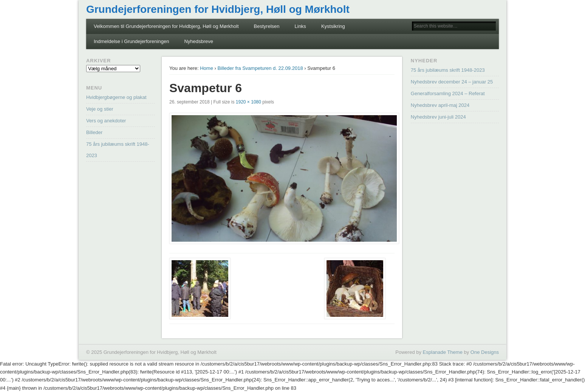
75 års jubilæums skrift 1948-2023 (448, 70)
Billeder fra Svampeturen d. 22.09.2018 (260, 68)
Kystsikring (333, 26)
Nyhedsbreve (199, 41)
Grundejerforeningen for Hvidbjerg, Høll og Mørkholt (218, 9)
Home (207, 68)
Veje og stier (100, 109)
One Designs (485, 352)
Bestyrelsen (267, 26)
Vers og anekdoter (106, 121)
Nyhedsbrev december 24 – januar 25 (452, 82)
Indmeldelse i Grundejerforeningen (131, 41)
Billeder (94, 132)
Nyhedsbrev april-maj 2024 (440, 105)
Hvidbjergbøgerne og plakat (116, 97)
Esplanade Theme (443, 352)
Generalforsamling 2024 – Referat (448, 93)
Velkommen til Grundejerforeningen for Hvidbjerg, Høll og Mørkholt (166, 26)
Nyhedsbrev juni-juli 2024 (438, 117)
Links (300, 26)
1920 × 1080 (248, 102)
